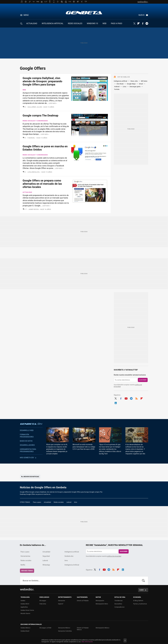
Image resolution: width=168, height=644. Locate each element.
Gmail (141, 84)
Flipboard (139, 24)
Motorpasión (100, 601)
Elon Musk (120, 84)
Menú (26, 15)
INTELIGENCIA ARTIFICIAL (53, 23)
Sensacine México (64, 628)
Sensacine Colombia (65, 631)
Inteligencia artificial (120, 81)
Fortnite (117, 89)
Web (24, 90)
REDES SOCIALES (75, 23)
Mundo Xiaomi (25, 613)
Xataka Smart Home (27, 610)
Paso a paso (37, 502)
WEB (104, 23)
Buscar (143, 581)
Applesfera (24, 607)
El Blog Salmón (138, 601)
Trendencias (119, 601)
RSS (137, 398)
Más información (87, 642)
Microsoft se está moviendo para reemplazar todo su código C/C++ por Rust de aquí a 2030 (84, 447)
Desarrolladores (27, 445)
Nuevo (142, 15)
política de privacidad (114, 556)
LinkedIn (116, 403)
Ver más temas (27, 571)
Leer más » (53, 103)
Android (117, 87)
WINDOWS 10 (92, 23)
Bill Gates (144, 81)
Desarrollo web (27, 430)
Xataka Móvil (25, 604)
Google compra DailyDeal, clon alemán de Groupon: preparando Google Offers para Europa (42, 81)
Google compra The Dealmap (41, 116)
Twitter (134, 24)
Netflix (23, 565)
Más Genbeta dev (27, 458)
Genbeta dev (31, 424)
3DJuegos (43, 601)
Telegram (147, 24)
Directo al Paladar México (83, 629)
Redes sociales (59, 502)
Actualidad (27, 192)
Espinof (61, 604)
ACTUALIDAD (32, 23)
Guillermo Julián (35, 107)
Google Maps (131, 84)
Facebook (143, 24)
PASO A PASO (117, 23)
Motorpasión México (103, 628)
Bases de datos (26, 441)
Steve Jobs (134, 81)
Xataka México (26, 628)
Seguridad (46, 556)
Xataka (23, 601)
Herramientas (25, 556)
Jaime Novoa (34, 209)
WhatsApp (46, 565)
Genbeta (84, 13)
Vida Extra (43, 604)
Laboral (69, 502)
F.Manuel (31, 138)
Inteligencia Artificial (72, 565)
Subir (141, 590)
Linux (125, 87)
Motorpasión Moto (102, 604)
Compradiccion (120, 607)
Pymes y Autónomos (140, 604)
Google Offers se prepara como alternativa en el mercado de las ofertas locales (42, 184)
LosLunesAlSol (34, 172)
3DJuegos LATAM (45, 628)
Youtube (126, 398)
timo (76, 502)
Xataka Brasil (25, 631)
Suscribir (143, 380)
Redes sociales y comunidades (35, 121)
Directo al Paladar (83, 601)
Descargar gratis (135, 87)
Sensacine (62, 601)
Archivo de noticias (31, 477)
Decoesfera (118, 604)
